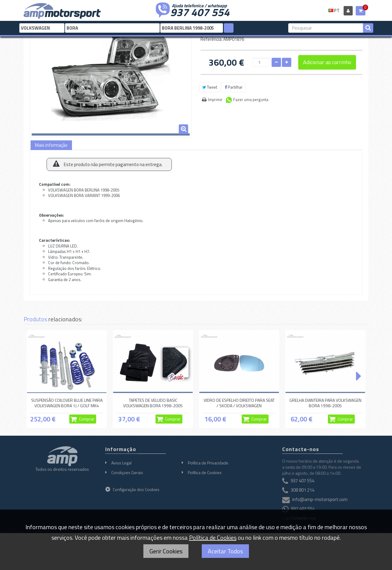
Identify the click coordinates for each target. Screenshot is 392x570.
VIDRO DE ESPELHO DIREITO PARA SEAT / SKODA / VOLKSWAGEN (239, 403)
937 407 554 (200, 11)
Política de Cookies (205, 472)
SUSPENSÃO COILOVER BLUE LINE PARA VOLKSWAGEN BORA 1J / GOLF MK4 (67, 403)
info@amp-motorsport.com (320, 500)
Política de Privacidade (208, 463)
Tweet (210, 87)
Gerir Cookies (166, 551)
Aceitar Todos (225, 551)
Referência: (211, 39)
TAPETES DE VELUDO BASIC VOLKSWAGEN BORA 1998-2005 (153, 403)
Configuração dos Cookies (132, 489)
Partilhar (234, 87)
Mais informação (51, 145)
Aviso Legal (121, 463)
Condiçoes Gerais (127, 472)
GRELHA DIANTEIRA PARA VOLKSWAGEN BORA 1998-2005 (325, 403)
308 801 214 (302, 490)
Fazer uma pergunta (251, 100)
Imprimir (215, 100)
